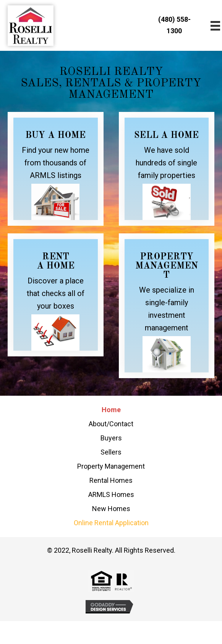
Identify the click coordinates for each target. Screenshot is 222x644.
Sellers (111, 452)
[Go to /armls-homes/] (56, 169)
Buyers (111, 438)
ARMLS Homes (111, 494)
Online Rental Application (111, 523)
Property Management (111, 466)
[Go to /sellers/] (167, 169)
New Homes (111, 509)
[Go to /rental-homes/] (56, 295)
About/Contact (111, 424)
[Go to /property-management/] (167, 306)
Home (111, 410)
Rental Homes (111, 480)
